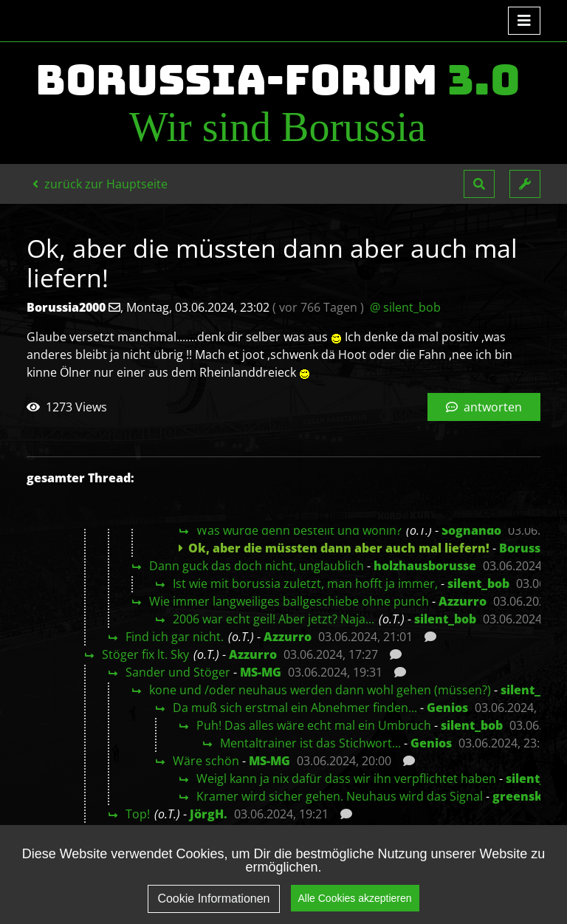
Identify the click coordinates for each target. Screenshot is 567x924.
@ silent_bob (405, 307)
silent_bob (478, 584)
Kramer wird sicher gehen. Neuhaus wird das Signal (340, 796)
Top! (138, 814)
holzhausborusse (425, 566)
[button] (479, 184)
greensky (521, 796)
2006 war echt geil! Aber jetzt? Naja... (274, 619)
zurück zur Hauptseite (100, 184)
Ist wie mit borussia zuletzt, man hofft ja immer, (305, 584)
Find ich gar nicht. (175, 637)
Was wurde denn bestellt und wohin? (299, 530)
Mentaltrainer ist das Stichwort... (310, 743)
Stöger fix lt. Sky (145, 654)
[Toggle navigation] (524, 21)
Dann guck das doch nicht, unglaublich (257, 566)
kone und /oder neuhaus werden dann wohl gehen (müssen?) (320, 690)
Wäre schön (206, 761)
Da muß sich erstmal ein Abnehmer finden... (295, 708)
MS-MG (261, 672)
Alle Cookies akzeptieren (355, 900)
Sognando (471, 530)
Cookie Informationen (213, 900)
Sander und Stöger (178, 672)
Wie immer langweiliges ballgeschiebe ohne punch (289, 601)
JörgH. (209, 814)
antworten (484, 407)
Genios (447, 708)
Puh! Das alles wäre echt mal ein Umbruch (314, 725)
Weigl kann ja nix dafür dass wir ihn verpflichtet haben (346, 778)
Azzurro (463, 601)
